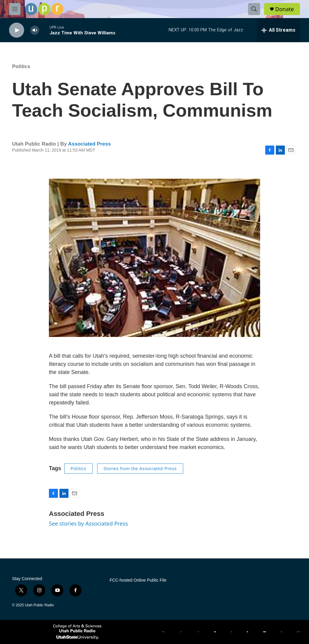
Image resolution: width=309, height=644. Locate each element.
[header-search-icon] (254, 9)
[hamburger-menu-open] (15, 9)
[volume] (35, 30)
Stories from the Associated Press (140, 469)
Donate (285, 9)
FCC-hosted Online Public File (138, 580)
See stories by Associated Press (88, 523)
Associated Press (89, 144)
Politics (21, 66)
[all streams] (278, 30)
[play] (17, 30)
